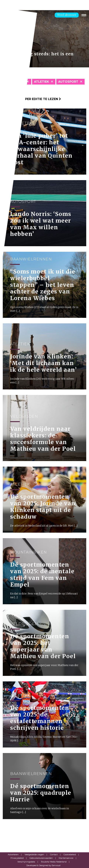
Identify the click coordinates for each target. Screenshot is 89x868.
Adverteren (13, 855)
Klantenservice (66, 858)
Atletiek (42, 82)
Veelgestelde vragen (34, 855)
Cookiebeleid (70, 855)
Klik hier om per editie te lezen (32, 99)
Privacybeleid (17, 858)
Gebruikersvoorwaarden (41, 858)
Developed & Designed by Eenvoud (43, 865)
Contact (54, 855)
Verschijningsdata (26, 862)
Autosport (68, 82)
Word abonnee (67, 15)
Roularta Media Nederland (54, 862)
